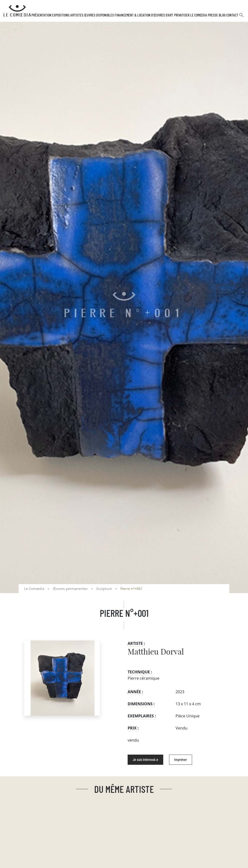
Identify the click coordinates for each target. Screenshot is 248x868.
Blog (222, 15)
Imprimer (181, 760)
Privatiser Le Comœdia (191, 15)
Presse (213, 15)
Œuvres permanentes (70, 589)
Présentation (41, 15)
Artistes (77, 15)
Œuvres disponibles (99, 15)
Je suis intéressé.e (145, 760)
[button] (241, 17)
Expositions (61, 15)
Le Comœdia (34, 589)
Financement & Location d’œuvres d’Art (144, 15)
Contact (232, 15)
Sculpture (104, 589)
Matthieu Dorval (156, 652)
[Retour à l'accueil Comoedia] (17, 11)
